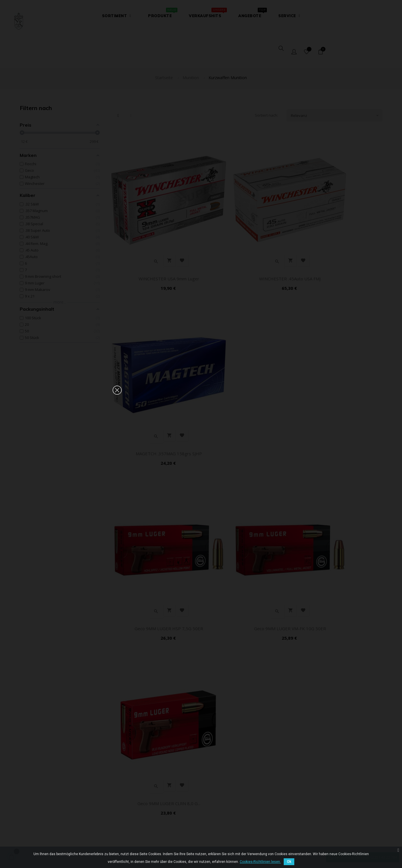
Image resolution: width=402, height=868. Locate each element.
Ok (289, 862)
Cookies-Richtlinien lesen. (260, 862)
